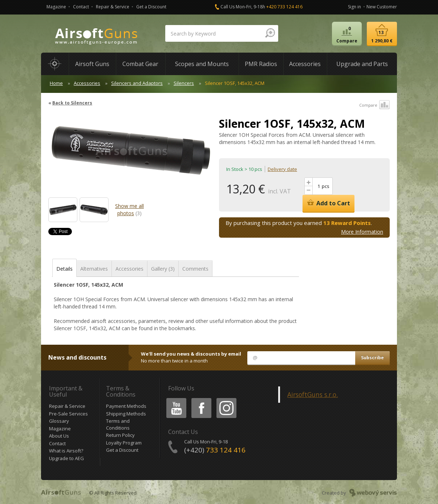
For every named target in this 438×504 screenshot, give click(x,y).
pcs (326, 186)
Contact (81, 7)
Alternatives (94, 269)
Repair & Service (113, 7)
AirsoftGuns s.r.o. (313, 394)
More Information (362, 232)
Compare (374, 105)
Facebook (201, 399)
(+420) (215, 450)
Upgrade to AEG (66, 458)
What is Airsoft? (66, 451)
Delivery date (282, 169)
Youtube (174, 399)
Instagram (226, 399)
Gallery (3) (163, 269)
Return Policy (120, 435)
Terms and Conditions (118, 424)
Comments (195, 269)
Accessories (87, 83)
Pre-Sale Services (68, 414)
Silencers (184, 83)
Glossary (59, 421)
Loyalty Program (124, 443)
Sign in (354, 7)
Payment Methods (126, 406)
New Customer (382, 7)
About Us (59, 436)
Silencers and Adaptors (137, 83)
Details (64, 269)
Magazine (56, 7)
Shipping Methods (126, 414)
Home (56, 83)
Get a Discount (151, 7)
